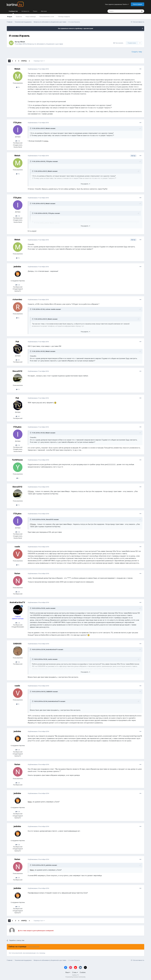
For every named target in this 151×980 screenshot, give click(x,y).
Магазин (44, 11)
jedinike (17, 267)
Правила (19, 17)
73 (18, 389)
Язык (68, 972)
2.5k (18, 141)
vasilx (17, 547)
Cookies (83, 972)
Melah (23, 42)
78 (18, 87)
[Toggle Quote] (31, 128)
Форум (10, 17)
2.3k (18, 623)
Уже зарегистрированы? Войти (117, 4)
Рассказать (118, 43)
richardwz (17, 299)
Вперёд (24, 61)
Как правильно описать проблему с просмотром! (76, 28)
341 (18, 360)
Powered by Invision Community (75, 977)
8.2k (18, 285)
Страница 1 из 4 (39, 61)
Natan (17, 573)
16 (18, 318)
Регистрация (138, 4)
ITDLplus (17, 123)
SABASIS (17, 644)
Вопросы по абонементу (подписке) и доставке (45, 44)
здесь (46, 141)
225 (18, 592)
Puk (17, 342)
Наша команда (31, 17)
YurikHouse (17, 460)
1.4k (18, 662)
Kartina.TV (75, 975)
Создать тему (137, 52)
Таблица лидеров (64, 17)
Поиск (35, 11)
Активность (25, 11)
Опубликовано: (38, 69)
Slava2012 (17, 371)
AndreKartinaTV (17, 602)
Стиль (75, 972)
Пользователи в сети (47, 17)
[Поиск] (118, 11)
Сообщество (13, 12)
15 (18, 565)
